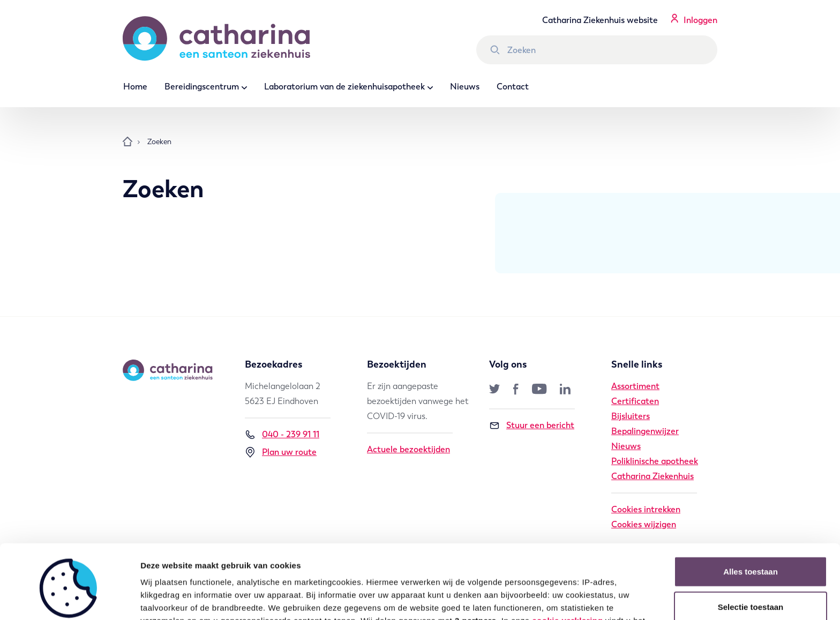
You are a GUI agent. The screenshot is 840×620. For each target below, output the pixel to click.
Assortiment (635, 386)
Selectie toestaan (751, 537)
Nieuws (465, 87)
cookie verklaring (567, 551)
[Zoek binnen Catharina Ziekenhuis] (597, 50)
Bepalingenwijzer (645, 431)
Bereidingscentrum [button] (202, 87)
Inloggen (700, 20)
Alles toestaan (751, 502)
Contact (513, 87)
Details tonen (579, 599)
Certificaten (635, 401)
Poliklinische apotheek (655, 461)
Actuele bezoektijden (408, 449)
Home (135, 87)
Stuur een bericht (532, 425)
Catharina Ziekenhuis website (600, 20)
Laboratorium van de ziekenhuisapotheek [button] (344, 87)
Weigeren (750, 572)
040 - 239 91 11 (282, 435)
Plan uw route (281, 452)
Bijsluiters (631, 416)
